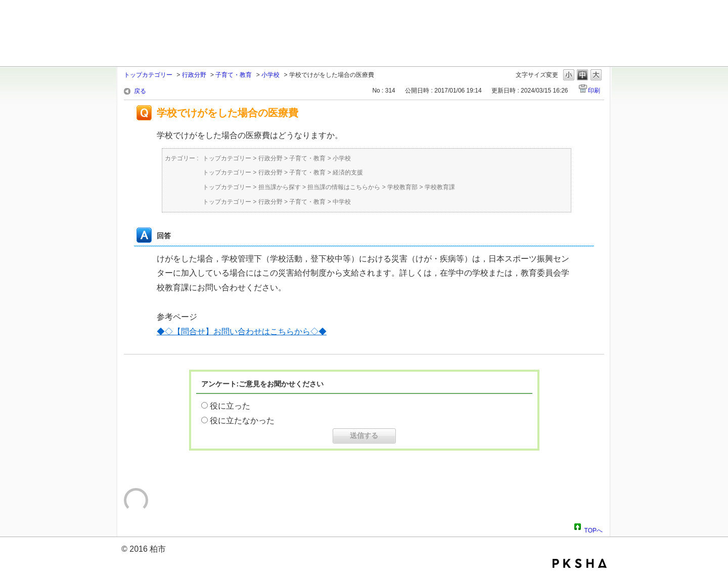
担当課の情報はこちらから (344, 187)
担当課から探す (280, 187)
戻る (140, 91)
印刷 (594, 91)
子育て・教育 (234, 75)
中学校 (342, 202)
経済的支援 (348, 172)
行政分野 (194, 75)
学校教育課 (440, 187)
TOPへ (594, 529)
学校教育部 (402, 187)
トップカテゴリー (148, 75)
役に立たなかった (242, 421)
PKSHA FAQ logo (580, 563)
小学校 (270, 75)
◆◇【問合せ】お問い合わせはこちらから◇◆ (242, 331)
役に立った (230, 406)
